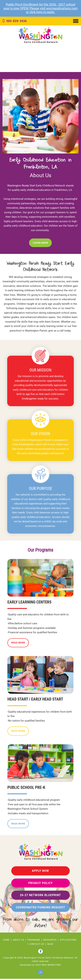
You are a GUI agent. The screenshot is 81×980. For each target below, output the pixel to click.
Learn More (40, 244)
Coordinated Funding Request (40, 909)
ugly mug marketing (48, 966)
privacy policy (40, 884)
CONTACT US (37, 945)
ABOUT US (18, 941)
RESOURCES (50, 941)
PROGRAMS (34, 941)
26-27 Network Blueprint (40, 896)
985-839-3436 (15, 21)
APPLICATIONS (68, 941)
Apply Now (40, 872)
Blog (50, 945)
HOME (6, 941)
